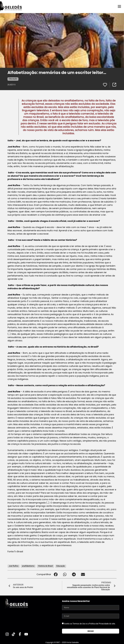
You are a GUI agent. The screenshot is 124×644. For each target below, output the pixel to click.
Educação (13, 79)
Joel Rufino (14, 566)
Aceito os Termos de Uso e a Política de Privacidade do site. (90, 624)
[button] (56, 574)
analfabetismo (28, 566)
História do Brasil (45, 566)
